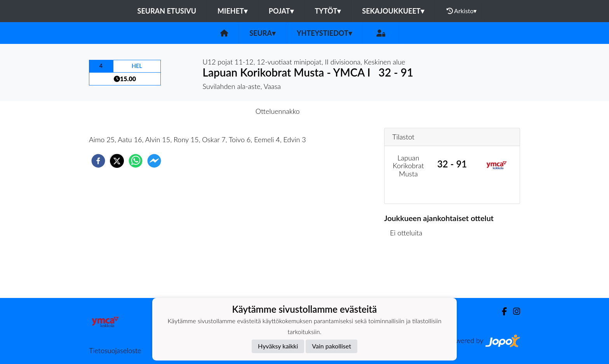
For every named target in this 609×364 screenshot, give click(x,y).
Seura (262, 33)
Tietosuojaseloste (115, 350)
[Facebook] (501, 311)
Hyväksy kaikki (278, 346)
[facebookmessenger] (154, 161)
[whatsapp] (136, 161)
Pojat (281, 11)
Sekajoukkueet (393, 11)
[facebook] (98, 161)
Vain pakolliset (331, 346)
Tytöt (328, 11)
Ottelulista (409, 272)
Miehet (232, 11)
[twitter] (117, 161)
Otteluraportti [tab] (333, 111)
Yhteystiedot (324, 33)
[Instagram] (513, 311)
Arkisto (462, 11)
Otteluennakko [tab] (278, 111)
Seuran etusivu (167, 11)
